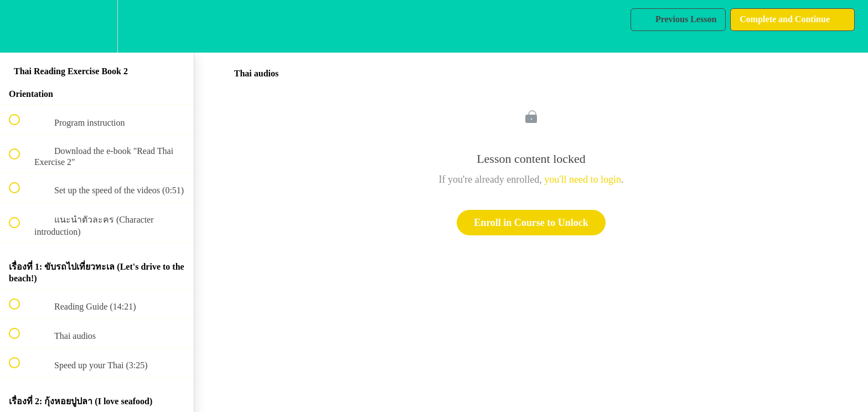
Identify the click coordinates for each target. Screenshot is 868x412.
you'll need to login (583, 179)
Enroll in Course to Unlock (531, 223)
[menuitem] (97, 26)
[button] (20, 26)
